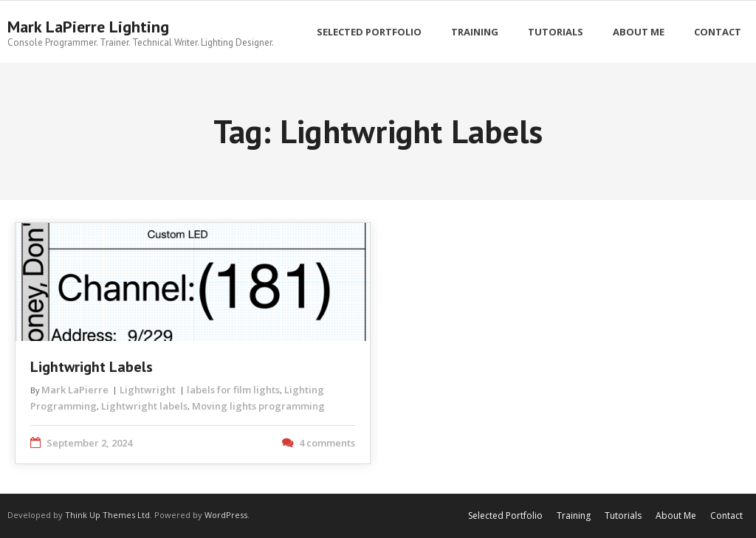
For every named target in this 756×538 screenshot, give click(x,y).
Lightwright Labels (92, 367)
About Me (676, 515)
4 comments (327, 443)
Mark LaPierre (75, 390)
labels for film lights (233, 390)
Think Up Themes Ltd (107, 515)
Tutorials (623, 515)
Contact (726, 515)
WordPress (226, 515)
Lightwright (148, 390)
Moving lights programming (258, 406)
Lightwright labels (144, 406)
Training (574, 515)
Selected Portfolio (505, 515)
